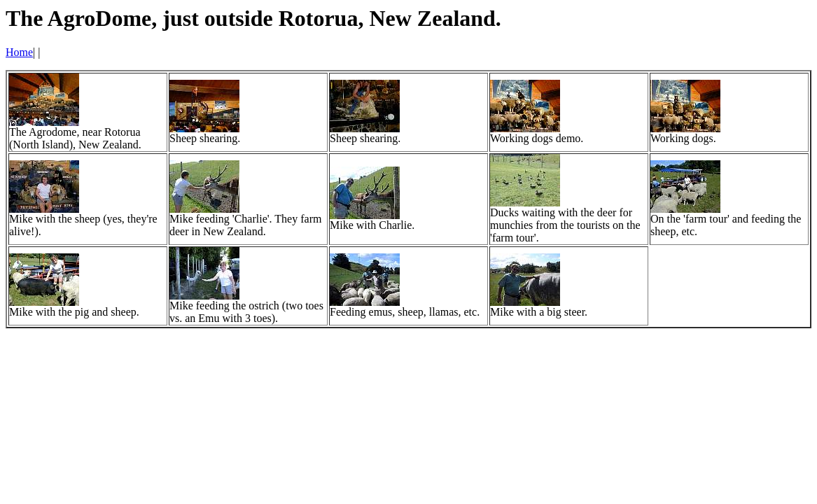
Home (19, 52)
